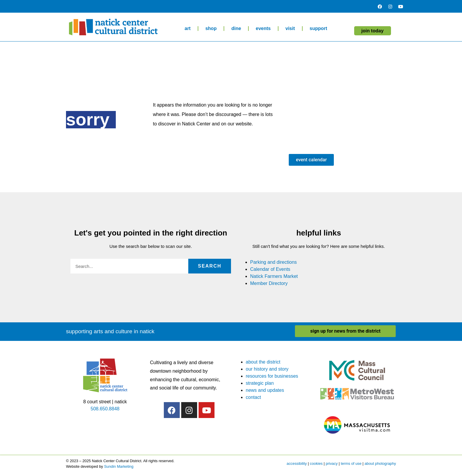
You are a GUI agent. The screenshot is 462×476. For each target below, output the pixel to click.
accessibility (297, 463)
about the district (263, 362)
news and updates (265, 390)
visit (290, 28)
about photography (380, 463)
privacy (332, 463)
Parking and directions (273, 262)
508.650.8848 (105, 409)
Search (210, 266)
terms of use (351, 463)
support (319, 28)
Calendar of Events (270, 269)
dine (236, 28)
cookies (316, 463)
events (263, 28)
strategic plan (260, 383)
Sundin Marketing (119, 466)
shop (211, 28)
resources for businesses (272, 376)
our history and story (267, 369)
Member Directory (269, 283)
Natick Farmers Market (274, 276)
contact (253, 397)
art (187, 28)
